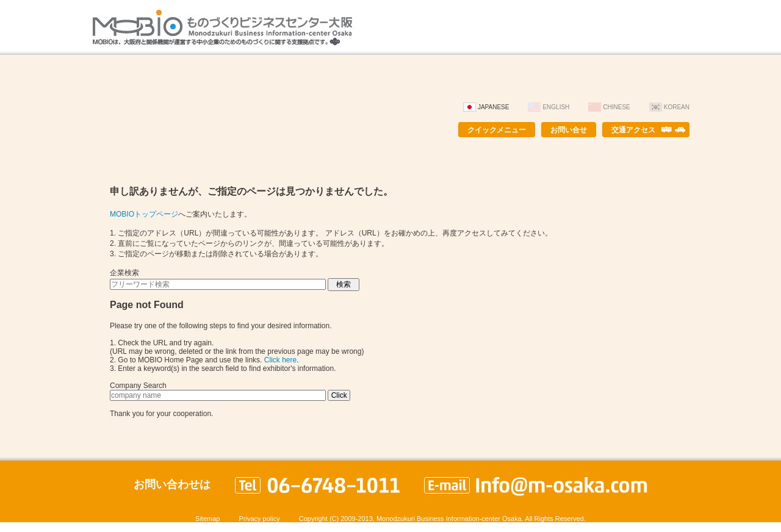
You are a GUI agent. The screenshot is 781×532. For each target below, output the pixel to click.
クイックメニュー (497, 130)
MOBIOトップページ (144, 214)
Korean (677, 107)
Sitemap (207, 519)
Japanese (494, 107)
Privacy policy (259, 519)
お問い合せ (569, 130)
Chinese (616, 107)
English (556, 107)
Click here (280, 360)
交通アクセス (633, 130)
